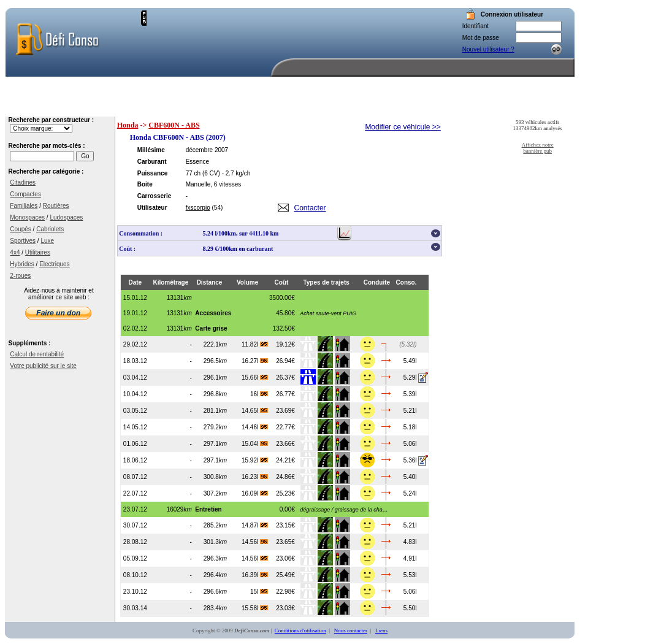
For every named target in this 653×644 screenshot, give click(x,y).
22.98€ (285, 592)
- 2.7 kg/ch (236, 173)
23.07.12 (135, 509)
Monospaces (27, 217)
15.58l (255, 608)
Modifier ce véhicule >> (403, 127)
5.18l (410, 427)
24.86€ (285, 477)
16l (259, 394)
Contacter (310, 208)
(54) (217, 208)
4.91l (410, 558)
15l (259, 592)
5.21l (410, 411)
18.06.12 (135, 460)
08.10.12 (135, 575)
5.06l (410, 444)
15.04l (255, 444)
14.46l (255, 427)
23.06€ (285, 558)
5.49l (410, 361)
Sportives (23, 241)
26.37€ (285, 378)
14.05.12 (135, 427)
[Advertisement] (197, 49)
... (341, 509)
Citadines (23, 182)
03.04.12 (135, 378)
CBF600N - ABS (174, 125)
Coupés (20, 229)
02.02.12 (135, 328)
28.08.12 (135, 542)
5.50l (410, 608)
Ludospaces (66, 217)
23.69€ (285, 411)
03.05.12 (135, 411)
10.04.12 (135, 394)
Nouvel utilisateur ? (488, 49)
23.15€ (285, 525)
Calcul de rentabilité (37, 354)
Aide (483, 107)
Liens (381, 631)
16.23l (255, 477)
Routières (56, 206)
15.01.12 (135, 298)
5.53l (410, 575)
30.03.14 (135, 608)
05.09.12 (135, 558)
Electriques (54, 264)
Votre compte (429, 107)
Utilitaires (38, 252)
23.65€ (285, 542)
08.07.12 (135, 477)
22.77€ (285, 427)
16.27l (255, 361)
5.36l (410, 460)
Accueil (302, 107)
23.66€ (285, 444)
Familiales (24, 206)
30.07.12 (135, 525)
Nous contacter (542, 107)
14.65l (255, 411)
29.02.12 (135, 344)
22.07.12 (135, 493)
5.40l (410, 477)
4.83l (410, 542)
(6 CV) (211, 173)
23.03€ (285, 608)
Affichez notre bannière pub (538, 148)
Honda (128, 125)
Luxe (47, 241)
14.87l (255, 525)
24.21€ (285, 460)
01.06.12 (135, 444)
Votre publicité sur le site (43, 366)
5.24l (410, 493)
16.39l (255, 575)
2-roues (20, 276)
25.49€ (285, 575)
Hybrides (22, 264)
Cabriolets (50, 229)
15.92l (255, 460)
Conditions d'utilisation (300, 631)
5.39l (410, 394)
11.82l (255, 344)
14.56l (255, 542)
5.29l (410, 378)
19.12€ (285, 344)
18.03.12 (135, 361)
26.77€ (285, 394)
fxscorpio (198, 208)
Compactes (25, 194)
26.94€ (285, 361)
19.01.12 (135, 313)
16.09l (255, 493)
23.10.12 (135, 592)
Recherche (363, 107)
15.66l (255, 378)
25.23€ (285, 493)
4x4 (15, 252)
